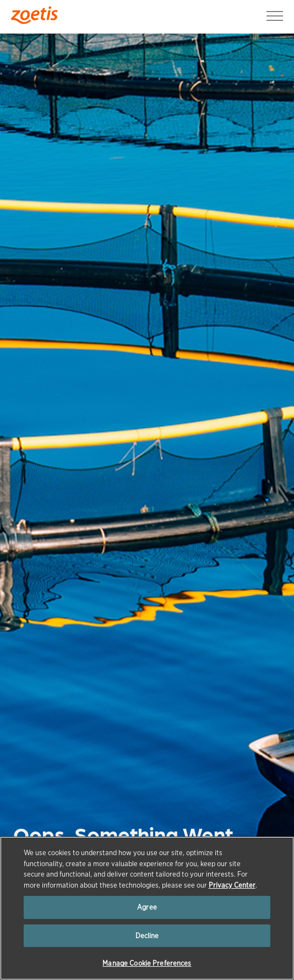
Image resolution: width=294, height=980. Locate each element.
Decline (147, 936)
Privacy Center (232, 885)
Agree (147, 907)
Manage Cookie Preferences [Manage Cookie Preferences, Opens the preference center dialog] (147, 963)
